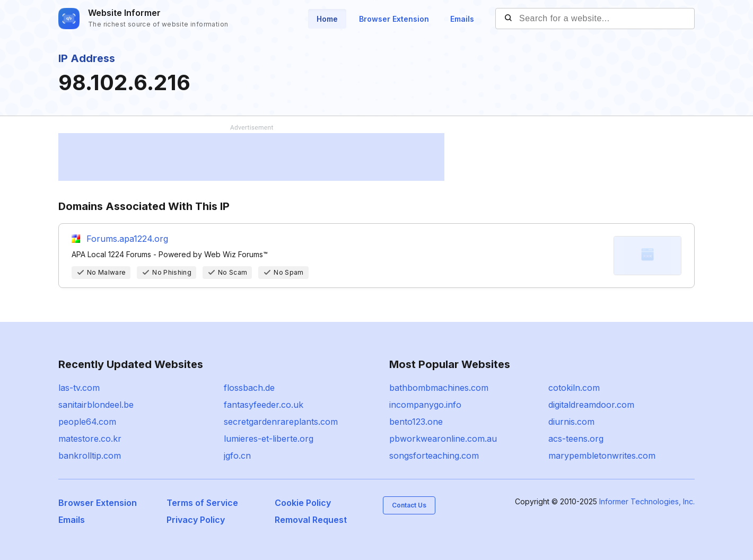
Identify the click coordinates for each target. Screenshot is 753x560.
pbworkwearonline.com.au (443, 439)
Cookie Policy (303, 503)
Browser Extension (394, 19)
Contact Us (409, 505)
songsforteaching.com (434, 456)
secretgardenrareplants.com (281, 422)
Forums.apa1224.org (127, 239)
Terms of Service (202, 503)
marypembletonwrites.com (602, 456)
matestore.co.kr (90, 439)
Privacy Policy (196, 520)
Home (327, 19)
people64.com (87, 422)
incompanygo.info (425, 405)
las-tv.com (79, 388)
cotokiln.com (574, 388)
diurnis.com (571, 422)
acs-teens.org (576, 439)
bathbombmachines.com (439, 388)
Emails (462, 19)
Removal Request (311, 520)
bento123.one (416, 422)
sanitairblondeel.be (96, 405)
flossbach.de (249, 388)
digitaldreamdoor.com (591, 405)
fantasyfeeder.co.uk (264, 405)
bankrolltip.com (90, 456)
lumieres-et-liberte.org (269, 439)
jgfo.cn (237, 456)
